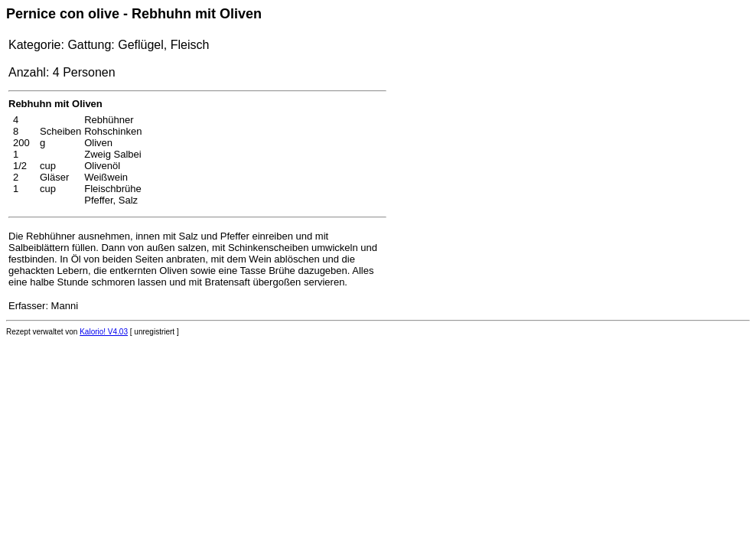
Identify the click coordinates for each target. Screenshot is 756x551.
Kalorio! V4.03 (104, 332)
